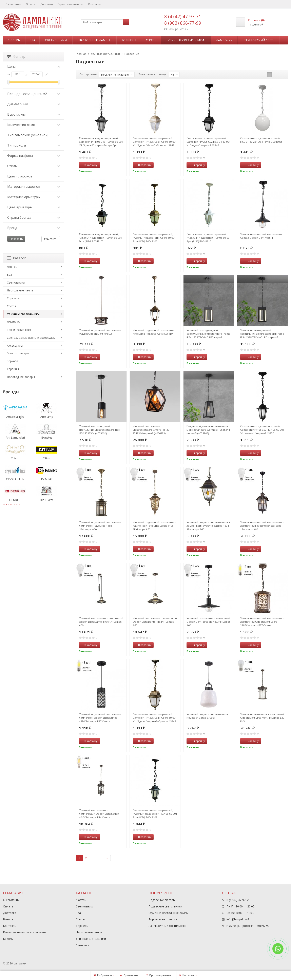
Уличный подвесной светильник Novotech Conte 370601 (208, 716)
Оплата (31, 4)
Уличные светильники (186, 40)
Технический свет (259, 40)
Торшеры (129, 40)
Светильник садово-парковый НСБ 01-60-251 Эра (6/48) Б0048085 (261, 140)
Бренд (34, 228)
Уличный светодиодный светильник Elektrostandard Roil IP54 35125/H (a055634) (99, 430)
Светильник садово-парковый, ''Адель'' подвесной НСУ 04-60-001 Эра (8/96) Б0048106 (154, 238)
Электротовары (18, 353)
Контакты (95, 4)
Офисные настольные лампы (168, 913)
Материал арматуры (34, 197)
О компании (13, 4)
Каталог (16, 258)
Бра (32, 40)
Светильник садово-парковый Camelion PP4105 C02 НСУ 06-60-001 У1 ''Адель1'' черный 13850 (262, 430)
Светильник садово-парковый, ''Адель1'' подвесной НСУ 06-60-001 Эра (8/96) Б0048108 (155, 814)
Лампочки (224, 40)
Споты (151, 40)
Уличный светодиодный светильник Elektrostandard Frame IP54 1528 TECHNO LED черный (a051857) (262, 334)
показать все (12, 504)
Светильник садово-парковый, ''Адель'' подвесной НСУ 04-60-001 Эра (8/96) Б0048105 (100, 238)
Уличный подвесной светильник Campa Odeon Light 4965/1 (261, 236)
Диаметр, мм (34, 104)
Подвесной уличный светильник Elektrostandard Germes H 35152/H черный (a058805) (208, 430)
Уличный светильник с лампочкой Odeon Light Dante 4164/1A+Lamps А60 (101, 622)
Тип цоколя (34, 145)
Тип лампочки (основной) (34, 135)
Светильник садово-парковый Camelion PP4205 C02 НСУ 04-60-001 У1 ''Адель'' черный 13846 (208, 142)
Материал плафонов (34, 187)
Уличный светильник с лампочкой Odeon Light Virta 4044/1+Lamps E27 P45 (262, 718)
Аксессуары (15, 345)
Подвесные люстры (162, 900)
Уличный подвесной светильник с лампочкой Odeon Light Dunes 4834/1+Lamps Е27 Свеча (101, 718)
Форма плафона (34, 156)
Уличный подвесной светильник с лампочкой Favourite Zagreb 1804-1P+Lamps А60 (208, 526)
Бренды (8, 939)
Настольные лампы (94, 40)
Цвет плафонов (34, 176)
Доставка (47, 4)
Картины (13, 369)
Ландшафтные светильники (167, 926)
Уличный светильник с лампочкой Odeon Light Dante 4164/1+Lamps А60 (155, 622)
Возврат (9, 919)
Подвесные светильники (165, 906)
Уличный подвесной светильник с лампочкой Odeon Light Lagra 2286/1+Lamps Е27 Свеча (262, 622)
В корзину (89, 165)
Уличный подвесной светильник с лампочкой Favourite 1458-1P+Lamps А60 (101, 526)
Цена (34, 66)
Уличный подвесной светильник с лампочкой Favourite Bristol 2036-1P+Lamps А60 (262, 526)
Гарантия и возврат (71, 4)
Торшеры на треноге (163, 919)
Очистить (51, 239)
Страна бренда (34, 217)
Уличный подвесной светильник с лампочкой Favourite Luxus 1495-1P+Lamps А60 (155, 526)
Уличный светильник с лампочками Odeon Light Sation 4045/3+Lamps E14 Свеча (99, 814)
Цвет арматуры (34, 207)
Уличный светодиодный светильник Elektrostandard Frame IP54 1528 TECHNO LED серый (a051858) (208, 334)
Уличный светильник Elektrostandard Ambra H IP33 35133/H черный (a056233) (151, 430)
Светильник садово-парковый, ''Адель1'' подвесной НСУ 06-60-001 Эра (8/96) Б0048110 (209, 238)
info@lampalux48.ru (239, 919)
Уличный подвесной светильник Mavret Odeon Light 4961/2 (100, 332)
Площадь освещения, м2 (34, 94)
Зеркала (12, 361)
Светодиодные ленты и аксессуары (31, 338)
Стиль (34, 166)
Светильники (56, 40)
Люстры (14, 40)
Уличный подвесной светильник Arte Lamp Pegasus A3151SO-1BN (154, 332)
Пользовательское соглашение (25, 932)
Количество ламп (34, 125)
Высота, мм (34, 114)
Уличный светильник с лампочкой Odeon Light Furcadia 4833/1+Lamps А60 (209, 622)
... (284, 40)
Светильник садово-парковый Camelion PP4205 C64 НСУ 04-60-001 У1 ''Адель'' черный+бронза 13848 (155, 718)
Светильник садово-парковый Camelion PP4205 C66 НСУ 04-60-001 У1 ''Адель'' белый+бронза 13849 (155, 142)
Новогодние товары (21, 377)
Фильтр (16, 57)
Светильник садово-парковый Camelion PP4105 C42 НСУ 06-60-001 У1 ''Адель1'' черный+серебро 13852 (101, 142)
